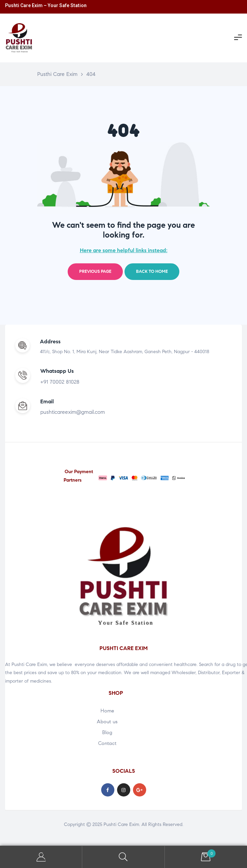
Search (123, 857)
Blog (107, 732)
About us (107, 722)
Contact (107, 743)
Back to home (152, 271)
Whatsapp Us (57, 371)
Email (47, 401)
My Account (41, 857)
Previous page (95, 271)
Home (107, 711)
